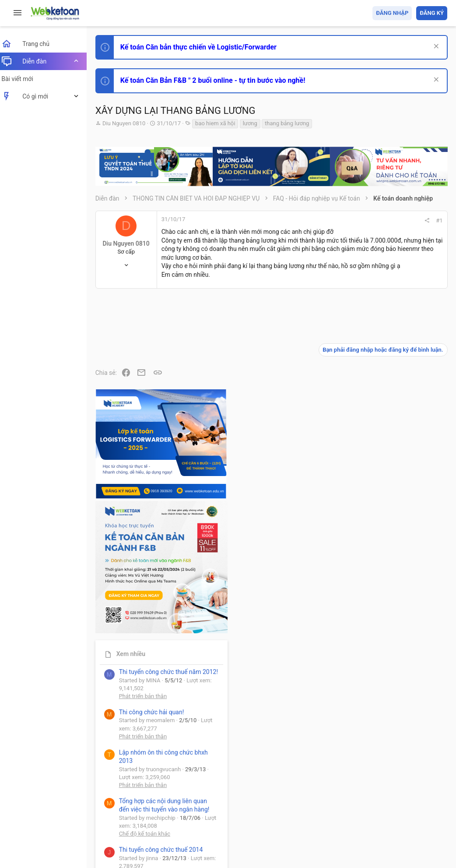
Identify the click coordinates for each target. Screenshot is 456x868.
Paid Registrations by (172, 841)
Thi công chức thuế (386, 680)
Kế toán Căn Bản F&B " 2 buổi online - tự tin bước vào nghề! (218, 80)
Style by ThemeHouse (131, 849)
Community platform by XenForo (177, 833)
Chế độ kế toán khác (387, 631)
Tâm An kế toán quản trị (379, 726)
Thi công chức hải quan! (394, 501)
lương (255, 123)
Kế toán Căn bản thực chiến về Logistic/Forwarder (204, 47)
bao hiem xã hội (220, 123)
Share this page (393, 775)
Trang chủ (409, 811)
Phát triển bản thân (385, 485)
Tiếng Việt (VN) (154, 811)
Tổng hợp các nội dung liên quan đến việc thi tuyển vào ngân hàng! (398, 598)
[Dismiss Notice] (435, 47)
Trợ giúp (381, 811)
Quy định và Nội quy (301, 811)
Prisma (112, 811)
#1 (321, 221)
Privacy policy (348, 811)
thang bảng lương (292, 123)
